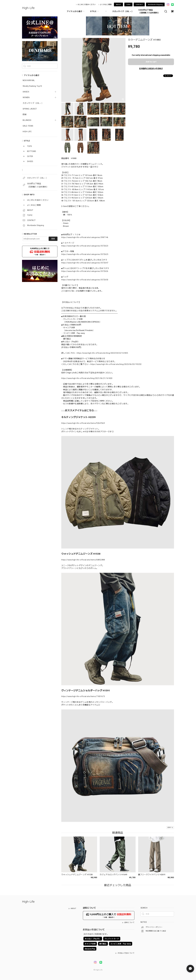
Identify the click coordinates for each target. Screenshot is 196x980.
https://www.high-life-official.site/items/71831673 (83, 696)
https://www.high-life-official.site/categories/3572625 (85, 254)
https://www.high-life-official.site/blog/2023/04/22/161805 (102, 353)
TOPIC (128, 4)
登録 (53, 239)
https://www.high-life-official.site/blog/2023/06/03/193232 (116, 364)
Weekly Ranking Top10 (32, 86)
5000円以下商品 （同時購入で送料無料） (149, 11)
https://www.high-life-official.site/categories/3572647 (85, 263)
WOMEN (26, 98)
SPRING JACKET (30, 109)
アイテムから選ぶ (76, 11)
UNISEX (26, 92)
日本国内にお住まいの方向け (151, 69)
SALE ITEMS (28, 126)
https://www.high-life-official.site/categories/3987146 (85, 237)
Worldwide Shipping (155, 4)
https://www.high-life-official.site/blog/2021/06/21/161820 (87, 378)
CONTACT (139, 4)
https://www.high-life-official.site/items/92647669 (83, 423)
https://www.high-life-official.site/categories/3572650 (85, 280)
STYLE (95, 11)
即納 (25, 115)
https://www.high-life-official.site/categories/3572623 (85, 246)
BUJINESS (27, 120)
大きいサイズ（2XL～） (123, 11)
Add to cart (151, 62)
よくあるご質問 (106, 4)
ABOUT (118, 4)
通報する (170, 828)
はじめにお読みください (87, 4)
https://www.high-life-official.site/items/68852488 (83, 560)
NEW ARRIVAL (29, 80)
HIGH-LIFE (27, 132)
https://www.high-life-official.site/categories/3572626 (85, 271)
